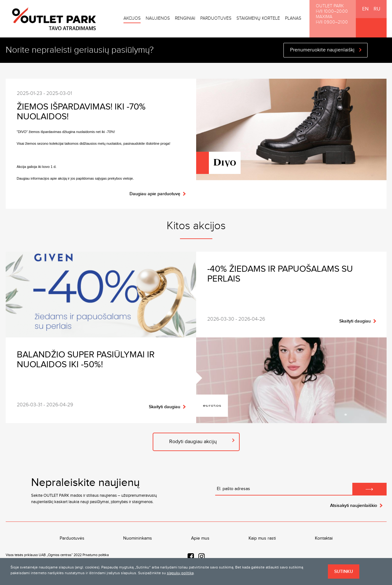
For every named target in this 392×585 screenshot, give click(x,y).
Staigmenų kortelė (258, 18)
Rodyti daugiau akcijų (193, 442)
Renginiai (185, 18)
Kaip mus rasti (262, 538)
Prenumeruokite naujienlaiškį (322, 50)
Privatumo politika (96, 555)
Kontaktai (324, 538)
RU (377, 9)
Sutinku (344, 572)
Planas (293, 18)
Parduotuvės (216, 18)
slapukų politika (180, 573)
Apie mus (200, 538)
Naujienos (158, 18)
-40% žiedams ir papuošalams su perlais (280, 274)
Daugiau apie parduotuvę (155, 194)
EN (365, 9)
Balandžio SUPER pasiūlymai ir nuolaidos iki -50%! (86, 360)
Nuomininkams (138, 538)
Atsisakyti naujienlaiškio (354, 505)
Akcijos (132, 18)
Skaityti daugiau (355, 321)
